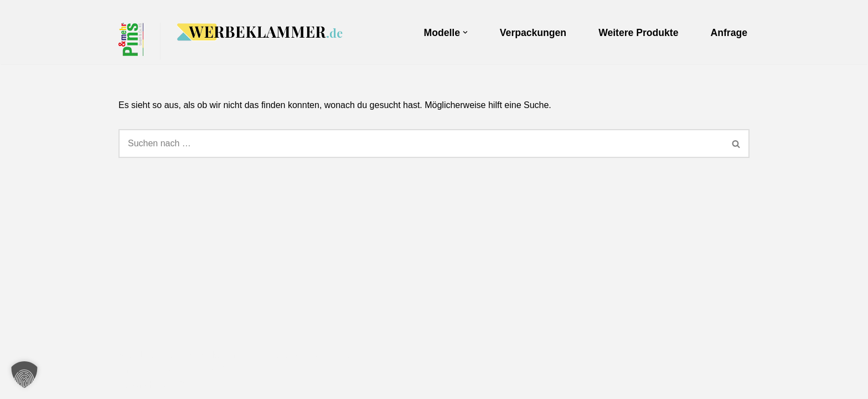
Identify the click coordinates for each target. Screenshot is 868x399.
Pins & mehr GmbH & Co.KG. (177, 370)
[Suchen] (421, 144)
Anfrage (729, 33)
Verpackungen (533, 33)
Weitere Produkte (638, 33)
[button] (465, 32)
